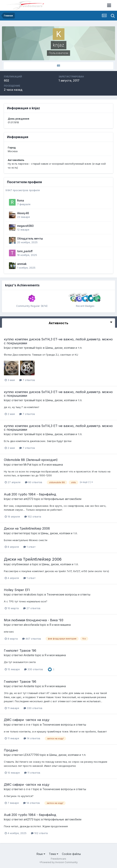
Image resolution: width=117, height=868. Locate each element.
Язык (41, 854)
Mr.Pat (27, 465)
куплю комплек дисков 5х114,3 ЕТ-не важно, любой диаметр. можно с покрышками (58, 341)
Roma (21, 201)
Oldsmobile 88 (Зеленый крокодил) (31, 460)
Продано (11, 750)
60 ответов (34, 482)
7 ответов (27, 380)
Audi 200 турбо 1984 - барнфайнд (30, 494)
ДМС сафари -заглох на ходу (27, 720)
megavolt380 (25, 226)
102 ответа (33, 517)
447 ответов (32, 639)
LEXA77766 (31, 755)
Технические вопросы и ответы (69, 594)
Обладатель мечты (30, 239)
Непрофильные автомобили (62, 499)
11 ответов (32, 773)
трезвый (29, 348)
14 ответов (32, 738)
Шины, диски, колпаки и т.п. (64, 348)
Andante (29, 655)
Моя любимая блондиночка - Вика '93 (34, 620)
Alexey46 (23, 213)
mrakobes (30, 594)
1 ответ (29, 547)
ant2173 (28, 499)
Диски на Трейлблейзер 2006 (27, 528)
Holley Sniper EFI (17, 590)
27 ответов (32, 608)
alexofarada (31, 625)
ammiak (22, 264)
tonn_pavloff (25, 251)
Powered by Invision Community (59, 862)
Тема (54, 854)
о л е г (28, 725)
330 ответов (34, 669)
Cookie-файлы (71, 854)
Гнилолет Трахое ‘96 (20, 651)
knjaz (7, 348)
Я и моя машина (52, 465)
